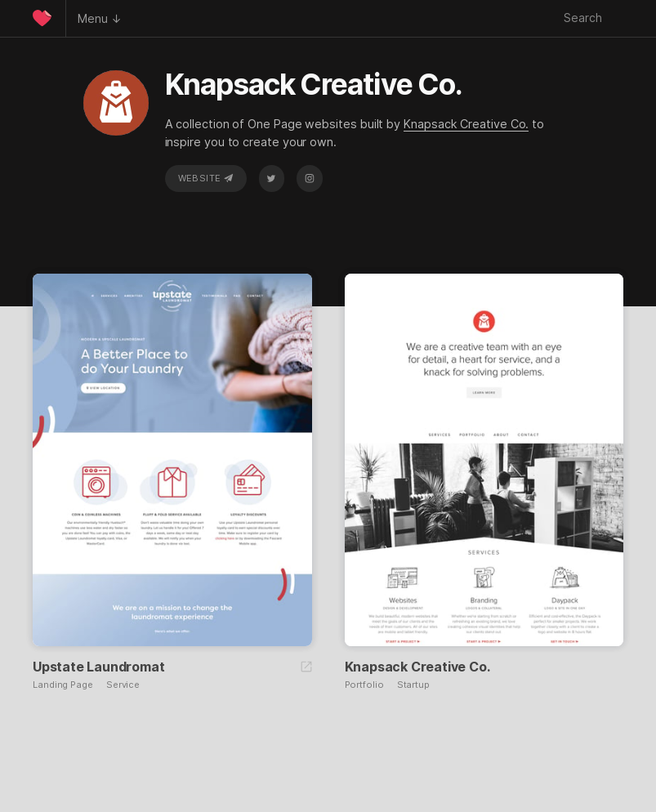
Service (123, 685)
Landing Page (63, 685)
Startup (413, 685)
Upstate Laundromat (98, 667)
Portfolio (364, 685)
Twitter (271, 178)
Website (206, 178)
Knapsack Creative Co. (466, 124)
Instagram (310, 178)
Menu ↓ (100, 18)
